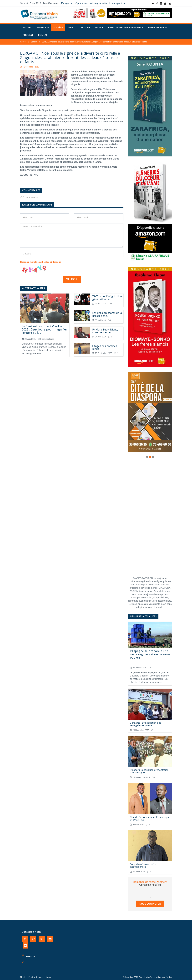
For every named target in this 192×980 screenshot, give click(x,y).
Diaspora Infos (157, 26)
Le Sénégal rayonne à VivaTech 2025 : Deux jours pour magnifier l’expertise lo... (44, 327)
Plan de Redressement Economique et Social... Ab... (150, 816)
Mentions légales (27, 975)
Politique (43, 26)
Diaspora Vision (165, 975)
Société (58, 26)
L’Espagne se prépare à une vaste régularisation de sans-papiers (92, 3)
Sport (71, 26)
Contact (43, 33)
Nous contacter (150, 902)
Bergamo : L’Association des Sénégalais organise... (146, 722)
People (99, 26)
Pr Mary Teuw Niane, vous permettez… (105, 329)
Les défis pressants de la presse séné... (107, 312)
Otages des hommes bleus (105, 346)
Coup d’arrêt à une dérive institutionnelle (144, 863)
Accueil (27, 26)
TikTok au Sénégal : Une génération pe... (107, 296)
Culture (85, 26)
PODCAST (28, 33)
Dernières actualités (143, 614)
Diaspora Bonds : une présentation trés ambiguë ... (149, 769)
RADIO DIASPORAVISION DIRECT (126, 26)
